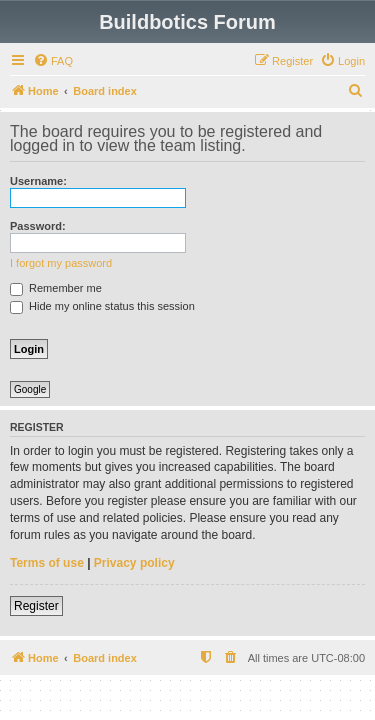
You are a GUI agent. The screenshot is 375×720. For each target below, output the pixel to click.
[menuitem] (53, 61)
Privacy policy (134, 563)
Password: (38, 226)
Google (30, 389)
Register (36, 606)
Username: (38, 181)
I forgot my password (61, 263)
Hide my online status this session (102, 306)
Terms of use (47, 563)
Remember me (56, 288)
